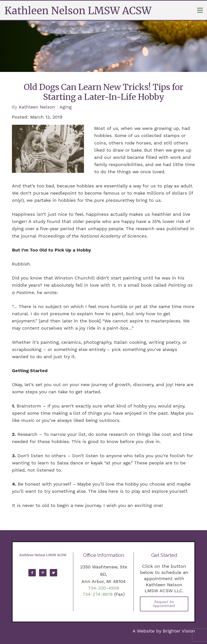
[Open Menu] (200, 10)
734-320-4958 (104, 588)
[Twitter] (53, 573)
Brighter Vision (179, 631)
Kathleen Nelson (37, 107)
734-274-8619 (98, 594)
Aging (66, 107)
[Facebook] (32, 573)
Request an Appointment (164, 604)
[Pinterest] (43, 573)
